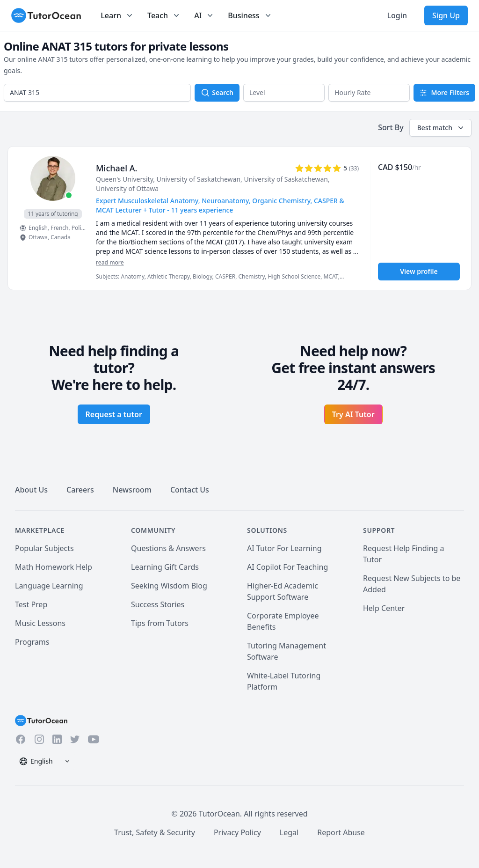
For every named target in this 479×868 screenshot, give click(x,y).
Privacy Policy (237, 832)
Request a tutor (114, 414)
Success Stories (158, 604)
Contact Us (190, 490)
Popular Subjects (44, 548)
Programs (32, 642)
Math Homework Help (54, 567)
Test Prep (31, 604)
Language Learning (49, 586)
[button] (284, 93)
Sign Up (446, 15)
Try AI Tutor (353, 414)
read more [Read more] (110, 262)
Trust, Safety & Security (155, 832)
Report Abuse (341, 832)
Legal (289, 832)
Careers (80, 490)
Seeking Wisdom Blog (169, 586)
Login (397, 15)
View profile (419, 271)
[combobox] (97, 93)
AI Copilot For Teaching (287, 567)
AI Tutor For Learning (284, 548)
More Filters (444, 92)
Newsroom (132, 490)
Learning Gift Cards (165, 567)
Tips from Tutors (160, 623)
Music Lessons (40, 623)
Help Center (384, 608)
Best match (441, 128)
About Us (31, 490)
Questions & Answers (168, 548)
